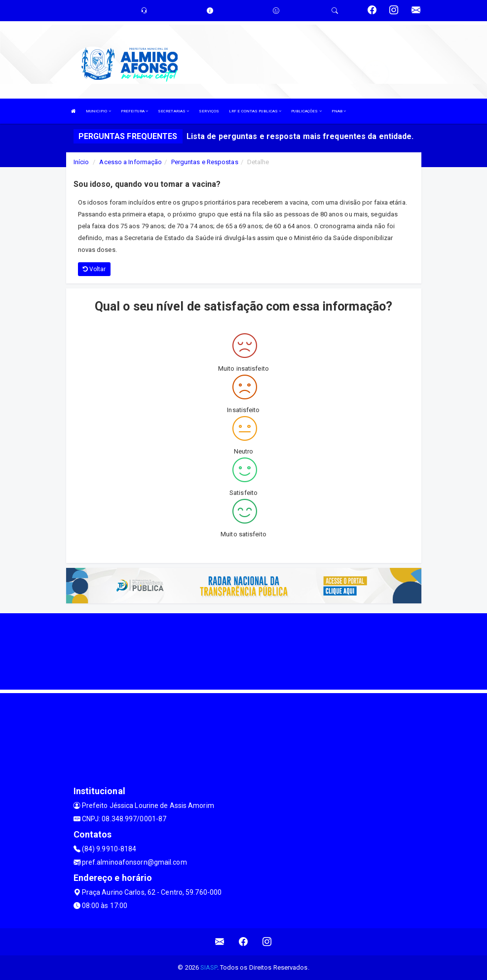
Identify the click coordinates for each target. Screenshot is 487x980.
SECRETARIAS (173, 111)
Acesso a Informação (131, 162)
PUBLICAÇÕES (306, 111)
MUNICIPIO (98, 111)
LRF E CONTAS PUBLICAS (255, 111)
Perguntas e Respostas (205, 162)
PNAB (339, 111)
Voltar (94, 269)
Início (81, 162)
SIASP (209, 967)
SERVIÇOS (209, 111)
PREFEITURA (134, 111)
